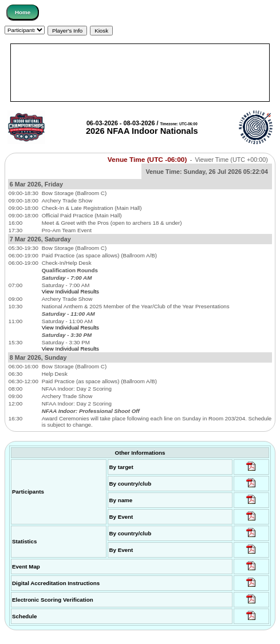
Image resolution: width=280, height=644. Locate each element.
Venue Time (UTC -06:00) (147, 160)
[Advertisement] (140, 73)
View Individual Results (70, 291)
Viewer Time (231, 160)
